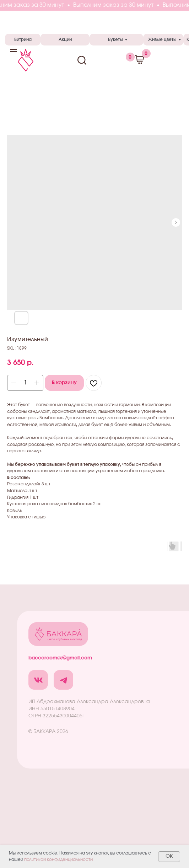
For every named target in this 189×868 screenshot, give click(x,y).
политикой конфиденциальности (58, 859)
